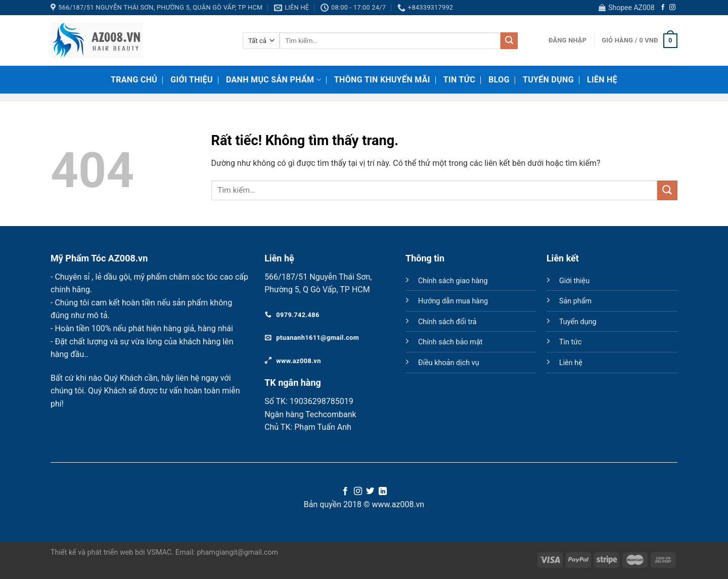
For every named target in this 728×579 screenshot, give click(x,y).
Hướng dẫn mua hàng (453, 301)
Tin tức (571, 342)
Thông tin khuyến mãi (382, 80)
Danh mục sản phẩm (274, 80)
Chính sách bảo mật (450, 342)
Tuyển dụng (548, 80)
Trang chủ (134, 80)
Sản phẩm (575, 301)
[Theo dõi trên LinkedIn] (383, 492)
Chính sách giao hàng (453, 281)
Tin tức (459, 80)
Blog (499, 80)
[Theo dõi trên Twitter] (370, 492)
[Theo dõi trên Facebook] (663, 8)
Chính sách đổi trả (447, 322)
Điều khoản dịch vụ (449, 363)
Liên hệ (602, 80)
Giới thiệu (192, 80)
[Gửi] (509, 41)
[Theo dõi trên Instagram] (672, 8)
